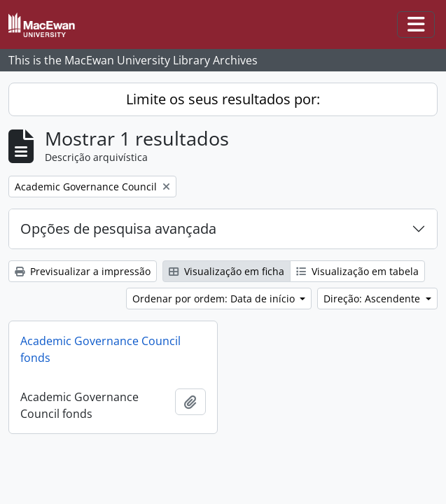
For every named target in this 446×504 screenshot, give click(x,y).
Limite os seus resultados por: (223, 99)
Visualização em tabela (357, 271)
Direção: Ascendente (373, 299)
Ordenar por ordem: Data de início (215, 299)
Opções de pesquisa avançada (118, 229)
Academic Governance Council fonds (100, 349)
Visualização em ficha (227, 271)
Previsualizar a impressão (83, 271)
